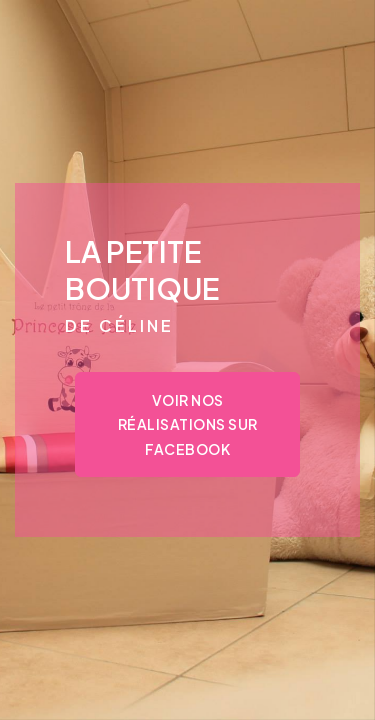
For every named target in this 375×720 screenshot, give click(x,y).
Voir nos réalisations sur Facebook (188, 424)
